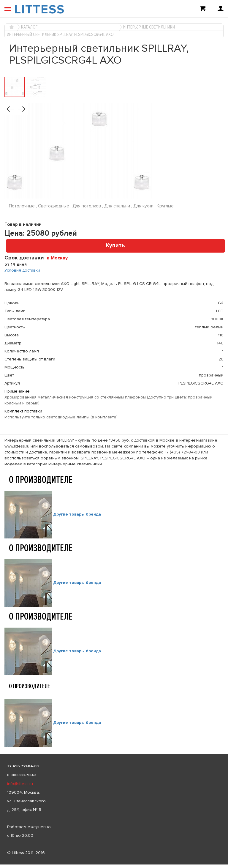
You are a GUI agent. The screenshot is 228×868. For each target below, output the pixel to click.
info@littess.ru (20, 784)
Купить (115, 246)
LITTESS (39, 10)
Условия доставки (22, 270)
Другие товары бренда (77, 515)
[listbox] (114, 865)
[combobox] (60, 258)
